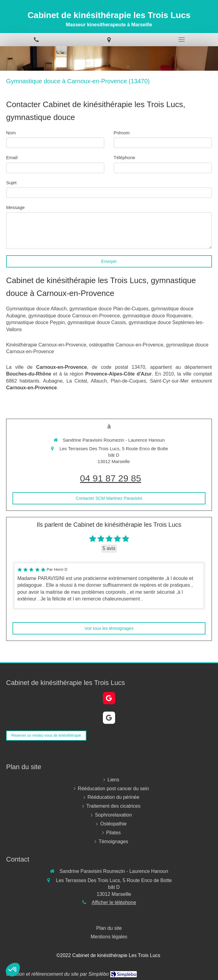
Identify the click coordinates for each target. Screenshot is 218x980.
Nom (11, 133)
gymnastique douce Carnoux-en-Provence (74, 316)
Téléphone (124, 157)
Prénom (122, 133)
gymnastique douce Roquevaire (157, 316)
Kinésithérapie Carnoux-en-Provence (46, 345)
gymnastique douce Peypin (35, 322)
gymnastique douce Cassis (97, 322)
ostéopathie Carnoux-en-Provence (126, 345)
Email (12, 157)
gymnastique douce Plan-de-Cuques (109, 309)
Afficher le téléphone (114, 902)
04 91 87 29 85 (111, 478)
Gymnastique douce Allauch (36, 309)
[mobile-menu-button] (182, 39)
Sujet (11, 183)
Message (15, 207)
